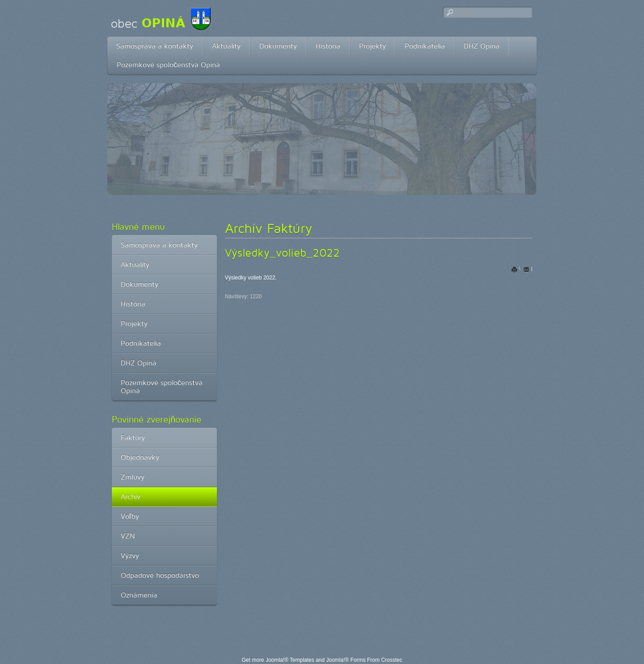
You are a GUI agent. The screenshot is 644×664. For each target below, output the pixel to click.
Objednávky (140, 457)
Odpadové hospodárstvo (160, 575)
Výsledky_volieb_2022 (282, 253)
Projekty (373, 46)
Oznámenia (139, 595)
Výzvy (130, 556)
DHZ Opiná (482, 46)
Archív (131, 497)
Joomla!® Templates (290, 660)
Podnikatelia (425, 46)
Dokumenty (278, 46)
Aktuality (226, 46)
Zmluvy (133, 477)
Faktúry (133, 438)
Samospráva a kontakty (155, 46)
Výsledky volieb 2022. (251, 278)
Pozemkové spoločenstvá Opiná (168, 65)
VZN (128, 536)
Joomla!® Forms (346, 660)
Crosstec (392, 660)
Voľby (130, 516)
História (328, 46)
